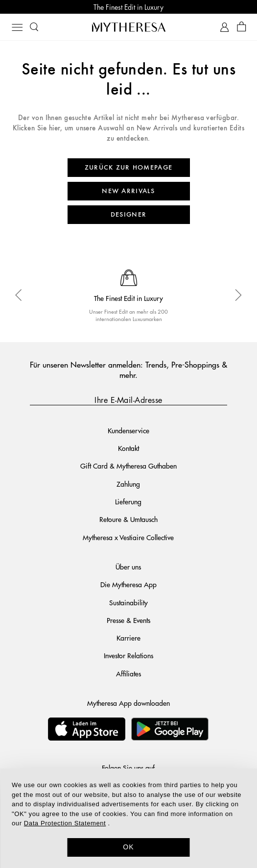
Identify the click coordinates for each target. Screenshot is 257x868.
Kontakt (128, 448)
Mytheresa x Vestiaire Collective (128, 537)
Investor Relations (128, 655)
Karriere (128, 638)
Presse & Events (128, 620)
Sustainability (128, 602)
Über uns (128, 567)
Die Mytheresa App (128, 584)
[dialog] (128, 818)
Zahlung (128, 484)
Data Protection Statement (65, 823)
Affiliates (128, 673)
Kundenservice (128, 430)
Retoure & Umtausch (128, 519)
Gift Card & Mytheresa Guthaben (128, 466)
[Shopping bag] (242, 27)
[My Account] (224, 27)
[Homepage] (129, 27)
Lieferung (128, 501)
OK (128, 847)
